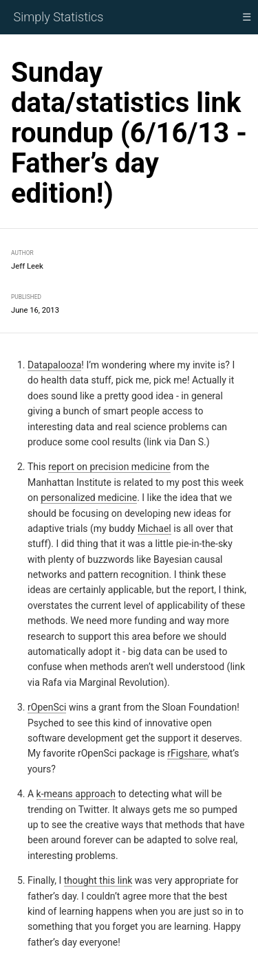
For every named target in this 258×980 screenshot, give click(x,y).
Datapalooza (54, 365)
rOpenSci (47, 707)
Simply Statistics (59, 17)
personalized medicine (89, 498)
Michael (154, 528)
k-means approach (76, 794)
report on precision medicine (109, 467)
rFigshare (187, 753)
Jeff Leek (27, 266)
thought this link (98, 880)
